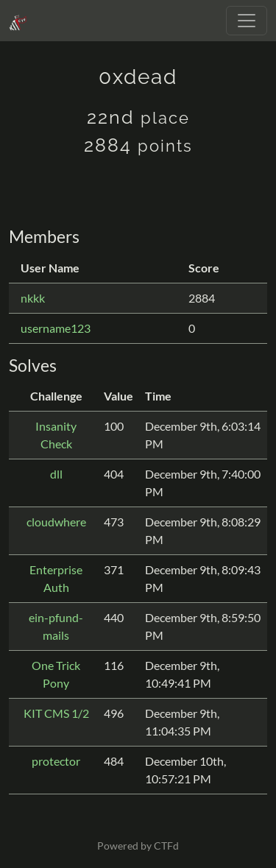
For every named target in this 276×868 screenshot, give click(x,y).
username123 (56, 328)
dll (56, 474)
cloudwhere (56, 522)
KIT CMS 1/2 (56, 713)
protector (56, 761)
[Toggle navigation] (247, 21)
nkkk (33, 298)
